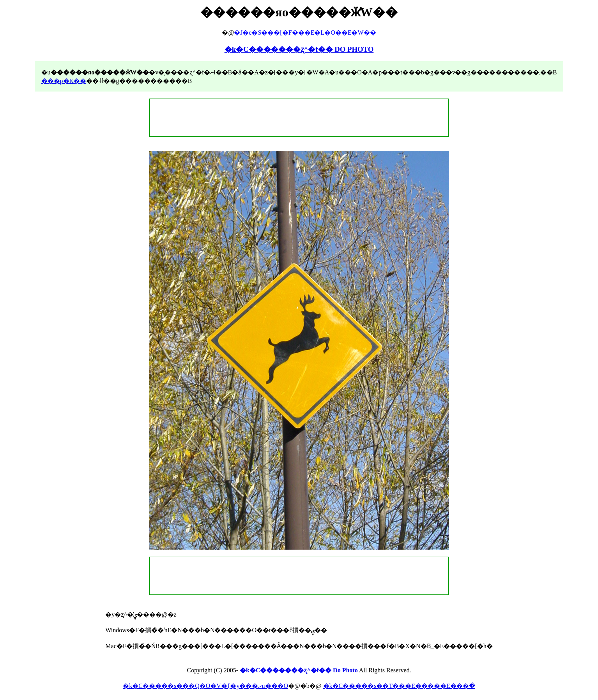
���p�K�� (64, 81)
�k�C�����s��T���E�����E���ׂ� (399, 686)
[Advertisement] (299, 118)
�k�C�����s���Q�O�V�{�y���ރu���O (205, 686)
